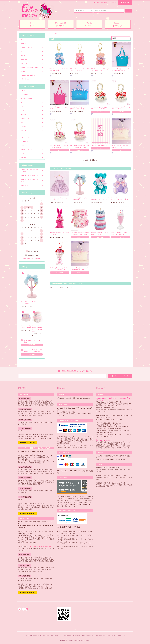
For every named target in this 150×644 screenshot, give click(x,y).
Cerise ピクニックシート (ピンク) (100, 146)
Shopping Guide (61, 24)
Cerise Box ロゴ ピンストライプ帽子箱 (26, 327)
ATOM (123, 635)
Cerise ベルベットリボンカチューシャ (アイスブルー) (79, 199)
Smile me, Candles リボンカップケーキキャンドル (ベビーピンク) (33, 351)
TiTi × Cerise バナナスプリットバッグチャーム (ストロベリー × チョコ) (59, 146)
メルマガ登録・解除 (101, 3)
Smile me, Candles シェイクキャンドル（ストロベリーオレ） (120, 234)
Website (89, 24)
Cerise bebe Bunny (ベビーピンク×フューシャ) (60, 234)
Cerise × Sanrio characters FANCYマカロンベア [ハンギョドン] (100, 199)
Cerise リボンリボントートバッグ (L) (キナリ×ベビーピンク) (120, 146)
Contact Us (118, 24)
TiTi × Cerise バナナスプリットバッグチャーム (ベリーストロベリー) (80, 146)
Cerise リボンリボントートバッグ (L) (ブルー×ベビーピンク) (79, 108)
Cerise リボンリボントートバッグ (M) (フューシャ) (58, 108)
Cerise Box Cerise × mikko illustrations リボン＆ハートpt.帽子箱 (37, 329)
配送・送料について (48, 635)
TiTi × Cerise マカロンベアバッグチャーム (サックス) (59, 70)
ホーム (51, 34)
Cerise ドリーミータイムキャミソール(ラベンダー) (59, 199)
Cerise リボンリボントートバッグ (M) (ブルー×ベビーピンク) (120, 70)
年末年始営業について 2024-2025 (32, 259)
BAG (56, 34)
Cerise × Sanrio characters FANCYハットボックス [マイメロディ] (80, 234)
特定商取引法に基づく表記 (71, 635)
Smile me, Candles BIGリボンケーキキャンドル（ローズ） (100, 234)
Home (32, 24)
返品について (59, 635)
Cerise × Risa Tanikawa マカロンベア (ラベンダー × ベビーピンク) (120, 199)
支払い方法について (36, 635)
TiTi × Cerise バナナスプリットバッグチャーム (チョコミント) (121, 108)
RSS (119, 635)
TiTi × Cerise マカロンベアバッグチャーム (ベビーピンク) (100, 70)
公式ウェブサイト (112, 635)
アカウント (113, 3)
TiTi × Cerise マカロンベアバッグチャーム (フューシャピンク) (80, 70)
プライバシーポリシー (87, 635)
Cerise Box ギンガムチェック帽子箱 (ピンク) (33, 341)
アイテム (125, 2)
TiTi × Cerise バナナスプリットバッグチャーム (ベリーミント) (100, 108)
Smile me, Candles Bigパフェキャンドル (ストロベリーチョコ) (59, 269)
